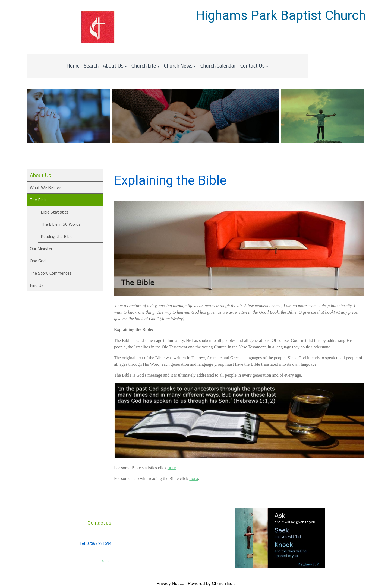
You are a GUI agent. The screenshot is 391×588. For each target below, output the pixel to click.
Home (73, 66)
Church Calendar (218, 66)
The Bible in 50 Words (61, 224)
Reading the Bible (57, 236)
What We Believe (45, 187)
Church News (178, 66)
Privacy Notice (170, 584)
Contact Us (253, 66)
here (172, 468)
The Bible (38, 200)
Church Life (144, 66)
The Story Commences (51, 273)
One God (38, 261)
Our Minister (41, 249)
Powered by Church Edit (211, 584)
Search (91, 66)
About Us (113, 66)
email (107, 561)
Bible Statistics (55, 212)
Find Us (37, 285)
